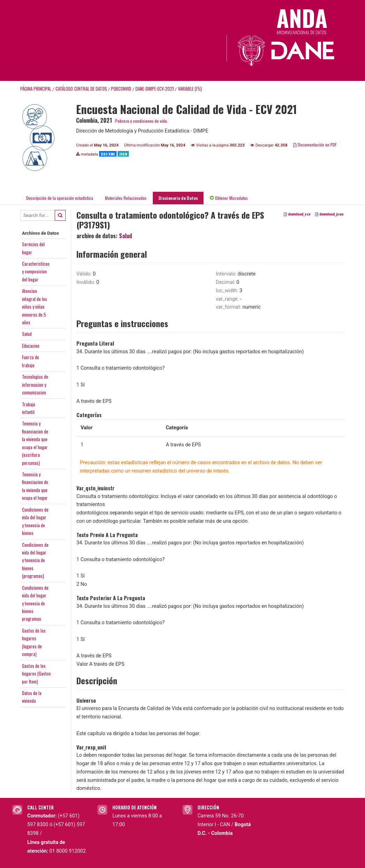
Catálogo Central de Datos (81, 89)
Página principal (36, 89)
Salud (27, 334)
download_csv (297, 214)
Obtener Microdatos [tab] (229, 198)
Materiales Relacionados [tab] (126, 198)
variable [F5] (190, 89)
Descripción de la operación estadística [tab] (60, 198)
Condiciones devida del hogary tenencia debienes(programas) (35, 560)
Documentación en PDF (315, 145)
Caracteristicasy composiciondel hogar (36, 271)
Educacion (31, 346)
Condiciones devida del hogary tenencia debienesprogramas (35, 603)
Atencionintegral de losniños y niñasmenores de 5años (35, 307)
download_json (329, 214)
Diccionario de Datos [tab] (178, 198)
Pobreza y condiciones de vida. (141, 121)
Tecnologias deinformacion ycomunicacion (35, 384)
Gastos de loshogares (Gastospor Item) (36, 674)
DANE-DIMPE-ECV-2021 (155, 89)
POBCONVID (121, 89)
